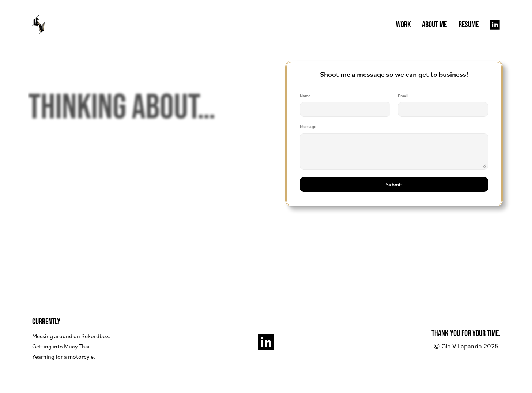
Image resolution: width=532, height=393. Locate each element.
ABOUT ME (434, 25)
